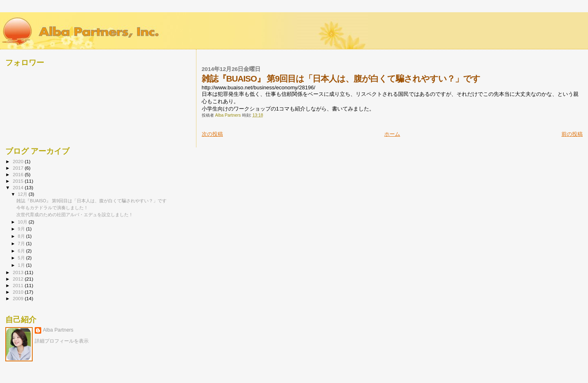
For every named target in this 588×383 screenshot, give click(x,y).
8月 (22, 236)
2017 (19, 168)
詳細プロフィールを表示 (62, 341)
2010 (19, 292)
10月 (23, 222)
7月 (22, 244)
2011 (19, 285)
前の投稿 (572, 134)
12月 (23, 194)
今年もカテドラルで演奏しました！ (52, 208)
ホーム (392, 134)
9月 (22, 229)
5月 (22, 258)
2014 (19, 187)
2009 (19, 298)
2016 (19, 174)
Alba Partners (58, 330)
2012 (19, 279)
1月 (22, 265)
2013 (19, 272)
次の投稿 (212, 134)
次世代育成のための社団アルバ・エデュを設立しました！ (75, 215)
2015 (19, 181)
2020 (19, 161)
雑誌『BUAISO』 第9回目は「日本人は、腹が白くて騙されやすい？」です (91, 201)
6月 (22, 251)
